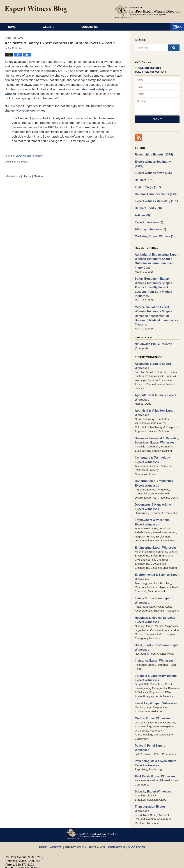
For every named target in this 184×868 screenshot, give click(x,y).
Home (23, 27)
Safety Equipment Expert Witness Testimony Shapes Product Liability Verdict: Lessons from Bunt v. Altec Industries (156, 275)
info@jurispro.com (17, 835)
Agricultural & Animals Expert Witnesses (154, 376)
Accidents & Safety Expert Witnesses (152, 345)
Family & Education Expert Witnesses (152, 573)
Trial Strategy (147, 181)
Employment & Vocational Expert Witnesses (156, 497)
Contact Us (122, 27)
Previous (12, 176)
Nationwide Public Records (152, 323)
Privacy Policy (78, 805)
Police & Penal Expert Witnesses (156, 715)
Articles (142, 208)
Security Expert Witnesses (152, 755)
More (176, 27)
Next (38, 176)
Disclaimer (97, 805)
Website (70, 27)
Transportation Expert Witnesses (156, 770)
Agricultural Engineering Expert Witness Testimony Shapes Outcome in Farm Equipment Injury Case (155, 252)
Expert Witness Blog (36, 9)
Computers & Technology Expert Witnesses (156, 436)
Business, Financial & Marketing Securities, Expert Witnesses (155, 417)
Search (174, 48)
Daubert (143, 174)
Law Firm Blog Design (161, 864)
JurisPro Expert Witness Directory (50, 863)
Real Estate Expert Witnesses (154, 741)
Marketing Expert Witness (153, 228)
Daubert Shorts (147, 201)
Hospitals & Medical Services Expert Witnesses (153, 592)
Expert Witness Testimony (29, 156)
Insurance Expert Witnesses (153, 632)
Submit (157, 119)
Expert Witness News (152, 168)
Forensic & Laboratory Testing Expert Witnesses (154, 648)
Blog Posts (132, 805)
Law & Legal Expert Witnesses (154, 673)
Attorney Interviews (149, 221)
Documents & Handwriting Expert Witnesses (156, 482)
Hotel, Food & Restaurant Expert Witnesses (156, 619)
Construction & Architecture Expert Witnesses (153, 459)
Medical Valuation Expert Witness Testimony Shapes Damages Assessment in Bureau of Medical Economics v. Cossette (156, 298)
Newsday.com (26, 111)
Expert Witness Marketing (155, 194)
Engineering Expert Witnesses (154, 521)
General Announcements (154, 188)
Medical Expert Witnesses (151, 688)
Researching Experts (152, 154)
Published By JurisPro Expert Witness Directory (148, 11)
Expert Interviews (148, 215)
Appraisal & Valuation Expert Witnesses (153, 390)
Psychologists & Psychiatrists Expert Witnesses (154, 728)
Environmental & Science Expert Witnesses (156, 550)
